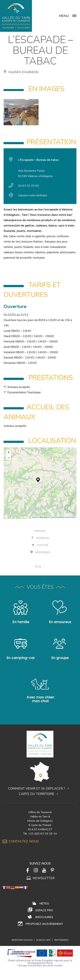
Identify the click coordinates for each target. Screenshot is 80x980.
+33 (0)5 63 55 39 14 (43, 834)
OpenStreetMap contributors (63, 517)
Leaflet (35, 517)
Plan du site (43, 940)
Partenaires (61, 940)
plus (40, 567)
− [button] (9, 458)
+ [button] (9, 452)
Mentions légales (22, 940)
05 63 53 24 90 (29, 186)
